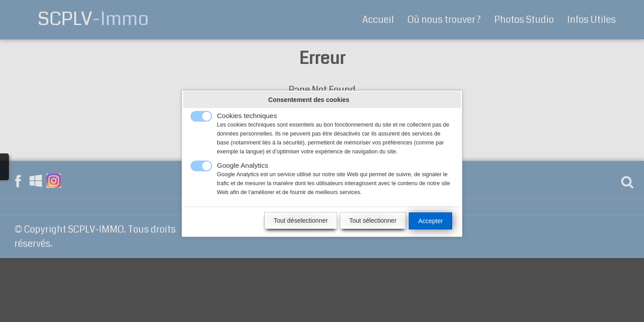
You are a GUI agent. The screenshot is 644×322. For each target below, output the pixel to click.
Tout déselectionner (301, 220)
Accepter (430, 221)
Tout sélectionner (373, 220)
